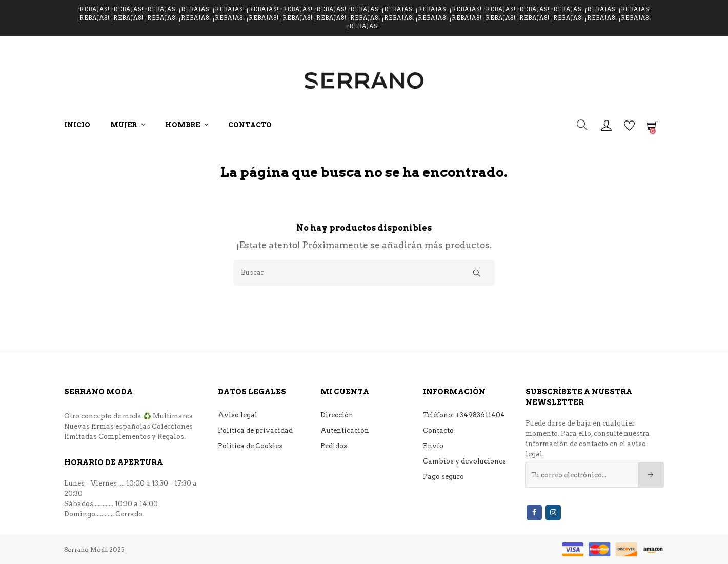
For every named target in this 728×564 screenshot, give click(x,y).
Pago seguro (443, 477)
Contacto (438, 430)
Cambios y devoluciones (464, 461)
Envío (433, 446)
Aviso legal (238, 415)
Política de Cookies (250, 446)
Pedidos (334, 446)
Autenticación (345, 430)
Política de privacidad (255, 430)
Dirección (337, 415)
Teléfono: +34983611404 (464, 415)
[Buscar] (364, 273)
